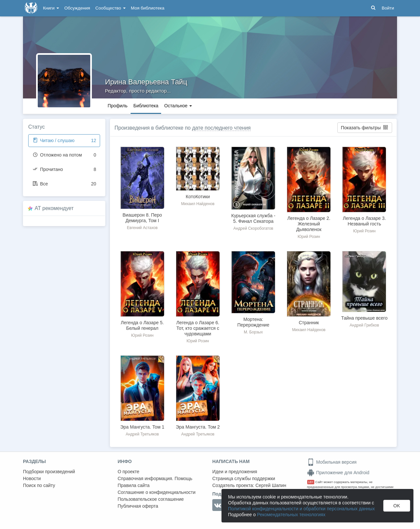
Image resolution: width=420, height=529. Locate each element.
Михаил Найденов (198, 204)
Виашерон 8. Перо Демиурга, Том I (142, 218)
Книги (51, 8)
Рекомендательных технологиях (291, 515)
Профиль (117, 106)
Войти (388, 8)
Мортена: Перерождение (253, 322)
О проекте (129, 472)
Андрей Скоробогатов (253, 228)
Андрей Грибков (365, 325)
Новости (32, 478)
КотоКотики (198, 197)
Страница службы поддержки (244, 478)
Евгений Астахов (142, 228)
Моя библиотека (148, 8)
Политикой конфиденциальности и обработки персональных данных (301, 509)
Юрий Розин (309, 237)
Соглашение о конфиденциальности (157, 492)
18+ (311, 482)
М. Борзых (253, 332)
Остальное (178, 106)
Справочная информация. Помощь (155, 478)
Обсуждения (77, 8)
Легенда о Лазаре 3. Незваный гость (364, 221)
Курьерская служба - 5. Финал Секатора (253, 218)
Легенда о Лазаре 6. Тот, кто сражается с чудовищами (198, 328)
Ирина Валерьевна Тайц (146, 82)
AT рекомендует (54, 208)
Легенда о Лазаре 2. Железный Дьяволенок (309, 224)
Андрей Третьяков (142, 434)
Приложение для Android (338, 473)
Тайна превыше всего (364, 318)
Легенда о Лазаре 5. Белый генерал (142, 325)
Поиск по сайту (39, 485)
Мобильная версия (332, 462)
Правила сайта (134, 485)
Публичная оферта (138, 506)
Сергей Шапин (271, 485)
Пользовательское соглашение (151, 499)
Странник (309, 323)
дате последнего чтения (221, 128)
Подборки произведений (49, 472)
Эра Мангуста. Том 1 (142, 427)
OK (397, 506)
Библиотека (146, 106)
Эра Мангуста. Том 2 (198, 427)
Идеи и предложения (235, 472)
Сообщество (111, 8)
